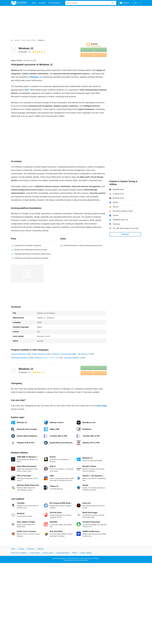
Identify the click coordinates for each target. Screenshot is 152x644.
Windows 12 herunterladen (62, 354)
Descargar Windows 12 (73, 358)
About (13, 549)
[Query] (91, 3)
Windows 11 (36, 77)
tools (27, 90)
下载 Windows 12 (84, 354)
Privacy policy (48, 553)
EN (137, 3)
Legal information (63, 553)
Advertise (31, 549)
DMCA (75, 553)
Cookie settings (86, 553)
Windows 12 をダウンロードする (47, 358)
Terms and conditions (19, 553)
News (34, 3)
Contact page (101, 406)
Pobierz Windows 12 (40, 354)
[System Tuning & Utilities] (29, 40)
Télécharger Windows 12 (20, 358)
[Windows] (17, 40)
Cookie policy (35, 553)
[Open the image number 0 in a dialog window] (27, 274)
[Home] (12, 40)
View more (125, 234)
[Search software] (112, 3)
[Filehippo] (19, 3)
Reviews (42, 3)
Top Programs (54, 3)
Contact (21, 549)
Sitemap (40, 549)
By (23, 52)
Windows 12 (26, 48)
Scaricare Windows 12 (19, 354)
